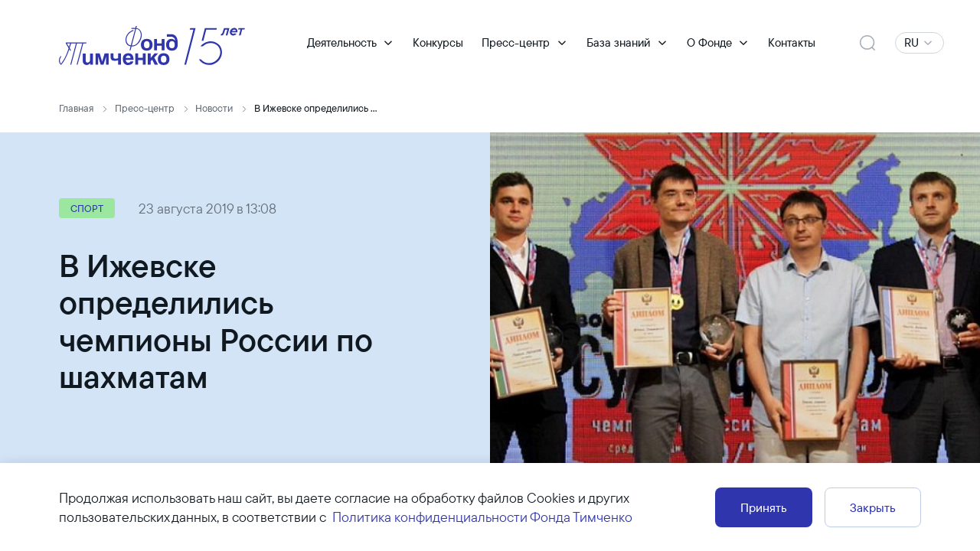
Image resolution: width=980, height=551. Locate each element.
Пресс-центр (516, 42)
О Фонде (709, 42)
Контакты (792, 42)
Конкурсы (438, 42)
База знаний (618, 42)
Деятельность (342, 42)
